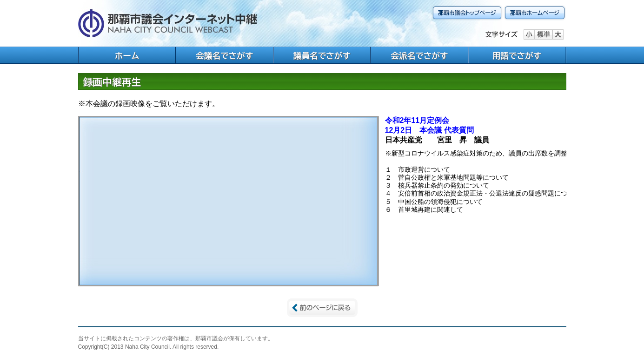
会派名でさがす (420, 56)
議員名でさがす (322, 56)
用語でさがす (517, 56)
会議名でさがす (224, 56)
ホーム (127, 56)
